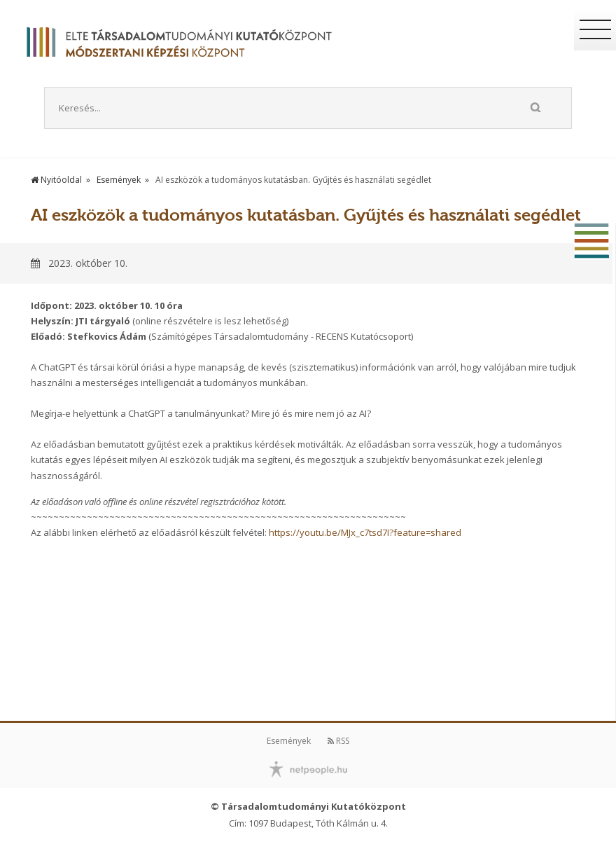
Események (119, 180)
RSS (338, 741)
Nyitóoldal (56, 180)
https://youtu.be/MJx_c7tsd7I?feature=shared (365, 532)
